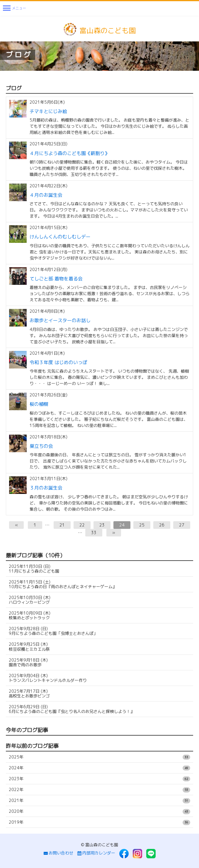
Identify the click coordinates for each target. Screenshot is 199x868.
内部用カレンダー (96, 853)
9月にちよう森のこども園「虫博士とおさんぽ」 (53, 631)
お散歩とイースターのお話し (60, 320)
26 (162, 525)
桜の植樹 (39, 404)
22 (82, 525)
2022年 (99, 790)
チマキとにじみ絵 (48, 111)
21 (62, 525)
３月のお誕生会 (46, 488)
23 (102, 525)
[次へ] (114, 533)
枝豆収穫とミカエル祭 (29, 646)
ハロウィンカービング (30, 600)
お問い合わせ (58, 853)
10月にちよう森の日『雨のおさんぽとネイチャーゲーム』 (63, 584)
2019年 (99, 822)
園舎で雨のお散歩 (28, 662)
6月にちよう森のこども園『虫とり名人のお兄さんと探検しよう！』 (72, 709)
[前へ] (16, 525)
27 (182, 525)
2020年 (99, 811)
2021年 (99, 800)
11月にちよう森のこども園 (34, 569)
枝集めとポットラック (30, 615)
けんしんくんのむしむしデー (60, 237)
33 (94, 533)
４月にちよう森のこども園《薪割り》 (69, 153)
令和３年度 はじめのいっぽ (58, 362)
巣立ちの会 (41, 446)
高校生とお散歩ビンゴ (29, 693)
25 (142, 525)
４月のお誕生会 (46, 195)
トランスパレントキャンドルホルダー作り (48, 678)
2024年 (99, 768)
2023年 (99, 779)
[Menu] (15, 9)
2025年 (99, 757)
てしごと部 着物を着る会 (56, 279)
